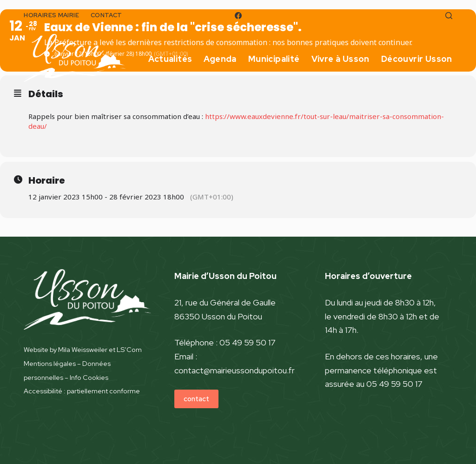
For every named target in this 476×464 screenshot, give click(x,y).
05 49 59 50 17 (248, 342)
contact (106, 15)
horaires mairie (51, 15)
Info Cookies (89, 377)
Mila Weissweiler (83, 349)
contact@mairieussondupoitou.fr (235, 370)
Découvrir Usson (417, 59)
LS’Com (129, 349)
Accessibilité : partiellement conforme (82, 391)
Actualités (170, 59)
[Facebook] (238, 16)
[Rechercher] (449, 16)
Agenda (220, 59)
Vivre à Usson (340, 59)
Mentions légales (50, 363)
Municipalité (274, 59)
